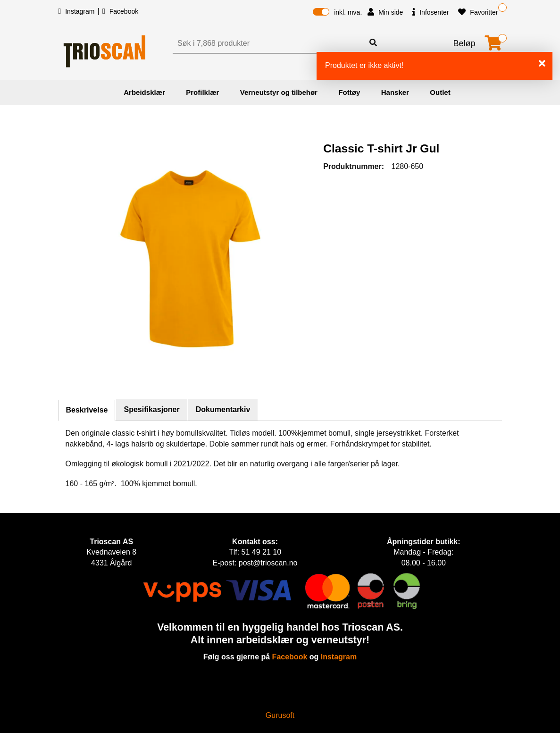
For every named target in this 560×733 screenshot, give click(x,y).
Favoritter (478, 12)
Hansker (395, 92)
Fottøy (349, 92)
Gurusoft (280, 715)
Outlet (440, 92)
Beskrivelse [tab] (87, 410)
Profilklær (202, 92)
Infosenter (430, 12)
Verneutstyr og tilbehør (279, 92)
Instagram (78, 11)
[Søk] (269, 43)
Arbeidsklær (144, 92)
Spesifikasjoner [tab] (151, 409)
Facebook (120, 11)
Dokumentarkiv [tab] (223, 409)
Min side (385, 12)
